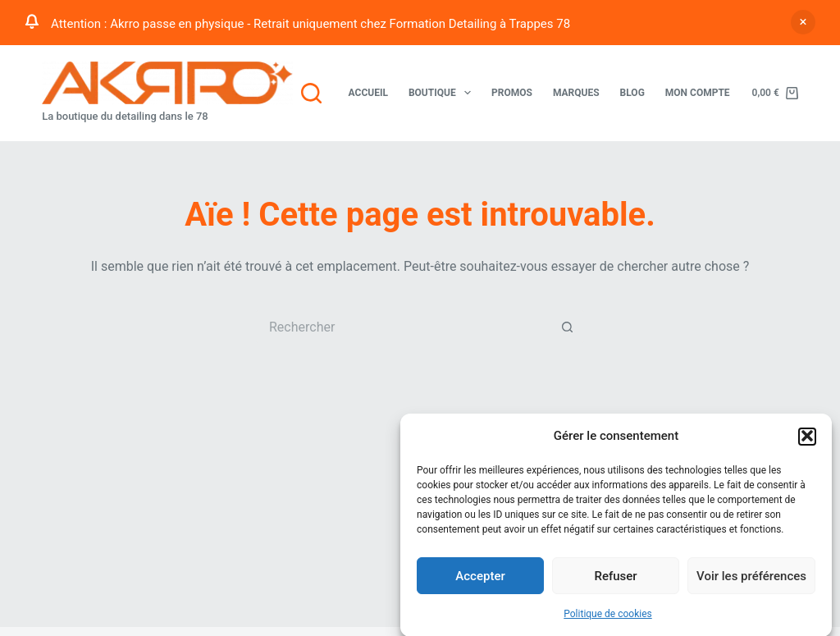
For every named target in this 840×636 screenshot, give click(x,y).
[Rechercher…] (404, 327)
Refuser (615, 577)
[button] (807, 437)
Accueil (368, 93)
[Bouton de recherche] (568, 327)
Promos (512, 93)
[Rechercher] (311, 93)
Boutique (443, 93)
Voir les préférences (751, 577)
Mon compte (698, 93)
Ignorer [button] (803, 22)
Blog (632, 93)
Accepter (480, 577)
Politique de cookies (607, 615)
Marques (576, 93)
